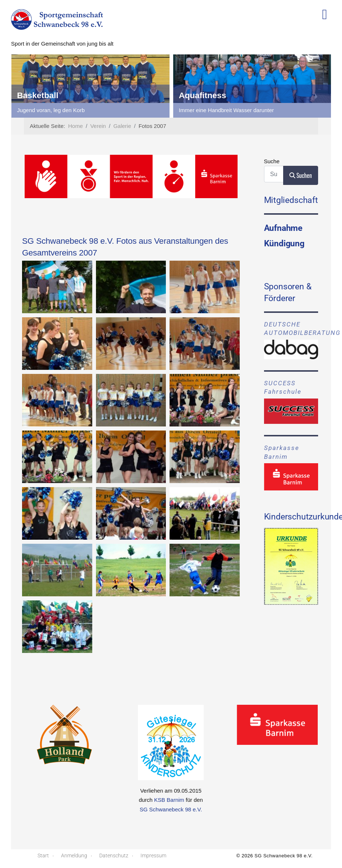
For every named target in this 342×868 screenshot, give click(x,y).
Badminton (37, 95)
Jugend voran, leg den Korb (211, 110)
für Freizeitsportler (37, 110)
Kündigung (284, 243)
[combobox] (274, 174)
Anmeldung (74, 856)
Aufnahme (283, 228)
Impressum (153, 856)
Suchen (301, 175)
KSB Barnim (169, 800)
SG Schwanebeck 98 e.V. (171, 809)
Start (43, 856)
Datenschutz (114, 856)
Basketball (198, 95)
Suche (272, 161)
